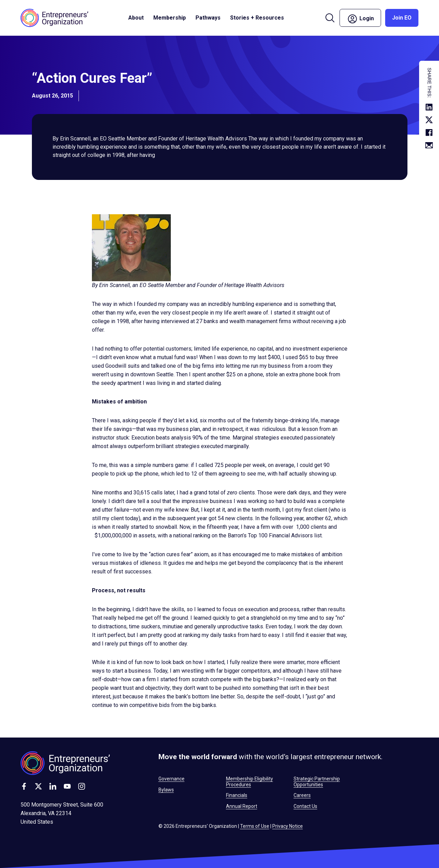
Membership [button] (170, 18)
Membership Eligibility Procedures (250, 781)
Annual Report (242, 806)
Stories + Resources (257, 18)
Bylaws (166, 790)
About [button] (136, 18)
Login (360, 19)
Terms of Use (255, 826)
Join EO (402, 18)
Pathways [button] (208, 18)
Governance (171, 779)
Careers (302, 795)
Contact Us (305, 806)
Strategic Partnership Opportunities (317, 781)
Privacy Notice (288, 826)
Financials (237, 795)
